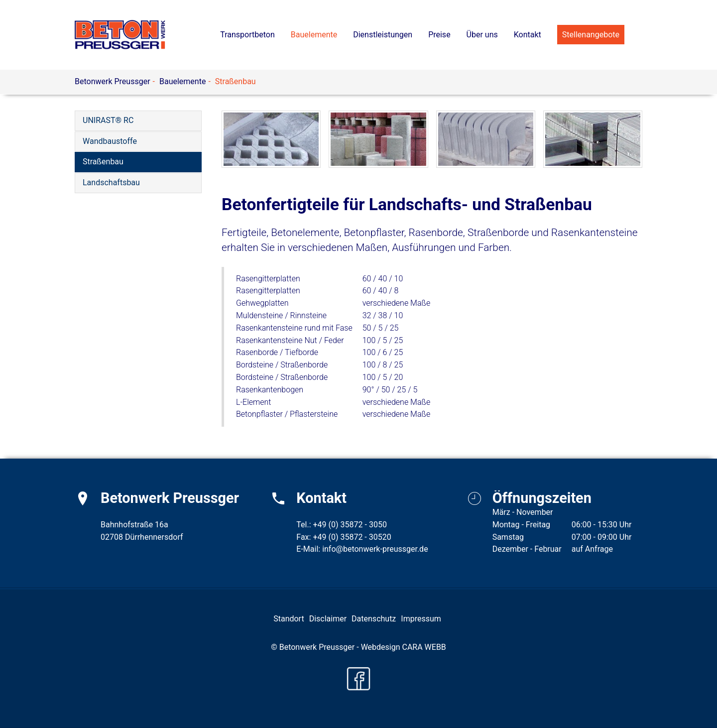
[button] (314, 35)
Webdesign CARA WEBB (404, 647)
